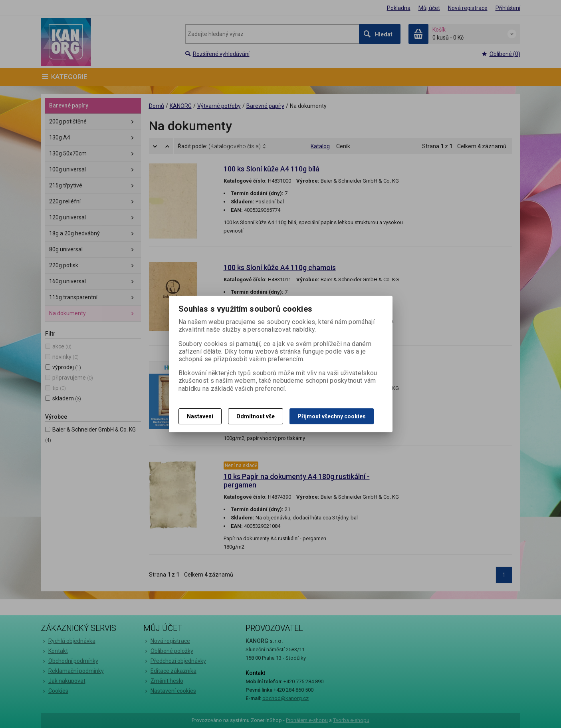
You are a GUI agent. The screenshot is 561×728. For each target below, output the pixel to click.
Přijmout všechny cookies (332, 416)
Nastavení (200, 416)
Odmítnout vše (256, 416)
